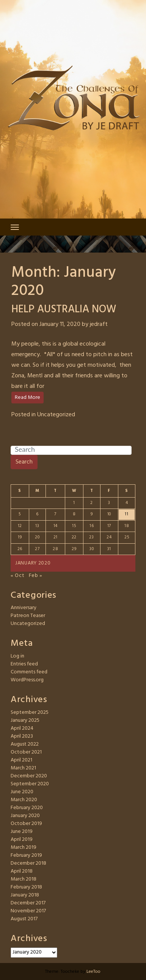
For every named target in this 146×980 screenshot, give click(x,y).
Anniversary (24, 608)
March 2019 (24, 847)
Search (24, 462)
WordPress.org (27, 680)
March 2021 (23, 768)
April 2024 (22, 728)
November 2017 (28, 911)
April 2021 (21, 760)
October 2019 (26, 824)
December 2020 (29, 776)
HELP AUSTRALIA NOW (64, 309)
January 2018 (25, 895)
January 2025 (25, 720)
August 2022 (25, 744)
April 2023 (22, 736)
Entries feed (24, 664)
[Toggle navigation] (15, 227)
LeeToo (93, 972)
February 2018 (26, 887)
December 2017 (28, 903)
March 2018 (24, 879)
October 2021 (26, 752)
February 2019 (26, 855)
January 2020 (25, 816)
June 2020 (22, 792)
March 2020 (24, 800)
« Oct (18, 576)
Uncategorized (56, 415)
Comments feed (29, 672)
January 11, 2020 (60, 324)
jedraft (99, 324)
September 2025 (30, 713)
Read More (27, 398)
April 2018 (22, 871)
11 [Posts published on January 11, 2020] (126, 514)
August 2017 (24, 919)
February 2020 (27, 808)
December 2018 (28, 863)
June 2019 (22, 832)
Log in (17, 656)
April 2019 (22, 840)
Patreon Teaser (28, 616)
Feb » (36, 576)
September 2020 (30, 784)
